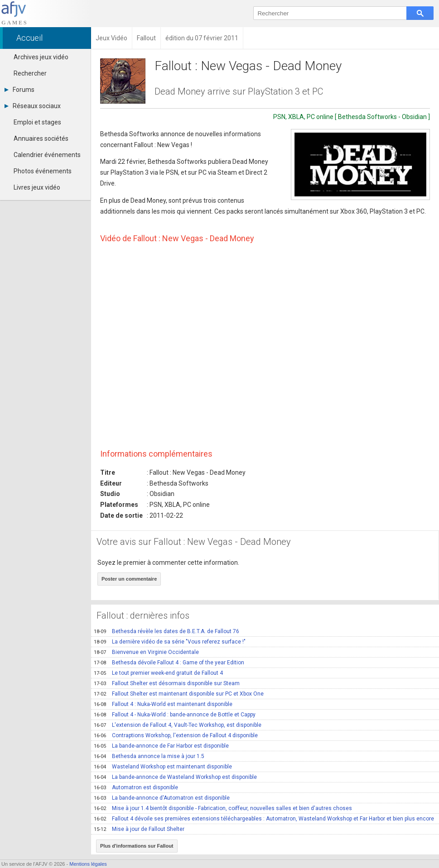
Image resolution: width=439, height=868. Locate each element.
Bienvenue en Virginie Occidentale (146, 652)
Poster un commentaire (129, 579)
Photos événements (43, 171)
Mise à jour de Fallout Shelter (139, 829)
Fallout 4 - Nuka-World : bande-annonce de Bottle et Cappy (175, 715)
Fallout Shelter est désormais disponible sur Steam (167, 683)
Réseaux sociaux (33, 106)
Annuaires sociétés (41, 138)
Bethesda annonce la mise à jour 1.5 (149, 756)
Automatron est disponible (136, 787)
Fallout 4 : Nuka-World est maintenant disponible (163, 704)
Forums (19, 90)
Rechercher (30, 73)
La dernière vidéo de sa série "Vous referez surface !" (170, 642)
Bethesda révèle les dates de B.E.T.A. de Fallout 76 (166, 631)
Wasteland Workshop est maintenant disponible (163, 767)
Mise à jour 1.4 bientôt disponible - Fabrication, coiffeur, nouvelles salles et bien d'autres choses (223, 808)
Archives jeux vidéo (41, 57)
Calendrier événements (47, 155)
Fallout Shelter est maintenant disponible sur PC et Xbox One (179, 694)
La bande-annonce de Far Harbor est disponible (161, 746)
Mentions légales (88, 864)
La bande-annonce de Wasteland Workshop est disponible (175, 777)
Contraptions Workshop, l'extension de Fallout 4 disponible (176, 735)
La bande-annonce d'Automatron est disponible (162, 798)
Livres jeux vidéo (37, 187)
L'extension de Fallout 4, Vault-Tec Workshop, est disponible (178, 725)
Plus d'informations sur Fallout (137, 846)
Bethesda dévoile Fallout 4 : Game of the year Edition (169, 663)
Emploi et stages (37, 122)
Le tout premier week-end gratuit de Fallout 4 (158, 673)
